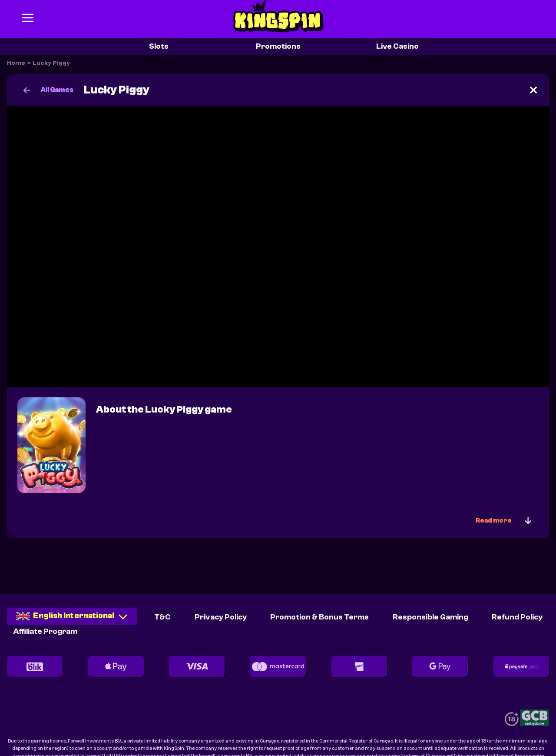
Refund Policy (517, 617)
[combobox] (72, 619)
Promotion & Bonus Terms (319, 617)
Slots (159, 46)
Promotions (278, 46)
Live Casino (397, 46)
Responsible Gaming (430, 617)
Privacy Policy (221, 617)
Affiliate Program (45, 631)
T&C (162, 617)
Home (16, 63)
